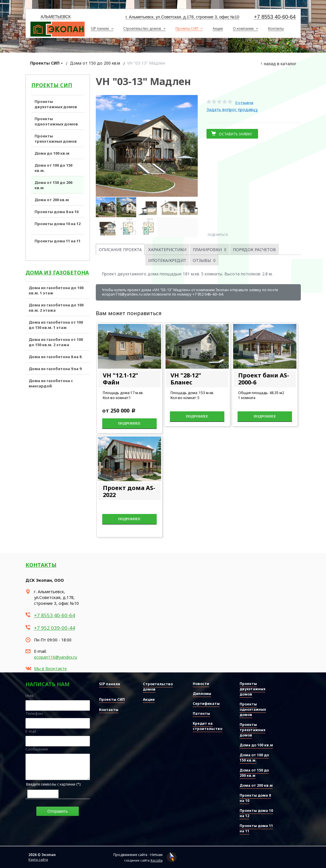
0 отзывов (244, 103)
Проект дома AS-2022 (129, 491)
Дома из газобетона (57, 272)
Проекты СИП (45, 63)
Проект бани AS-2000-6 (264, 379)
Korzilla (157, 860)
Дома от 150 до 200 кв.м (95, 63)
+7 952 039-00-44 (54, 628)
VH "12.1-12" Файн (121, 379)
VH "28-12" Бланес (186, 379)
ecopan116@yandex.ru (56, 657)
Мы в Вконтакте (50, 668)
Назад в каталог (280, 64)
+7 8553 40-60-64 (275, 17)
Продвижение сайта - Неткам (138, 855)
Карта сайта (38, 859)
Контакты (41, 565)
